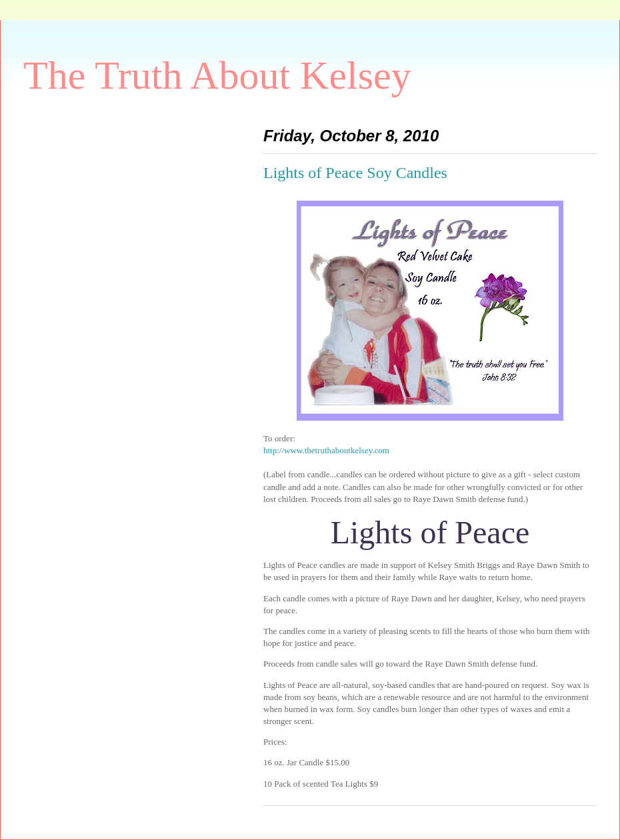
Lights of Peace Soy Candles (355, 173)
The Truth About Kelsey (217, 75)
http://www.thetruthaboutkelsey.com (326, 450)
